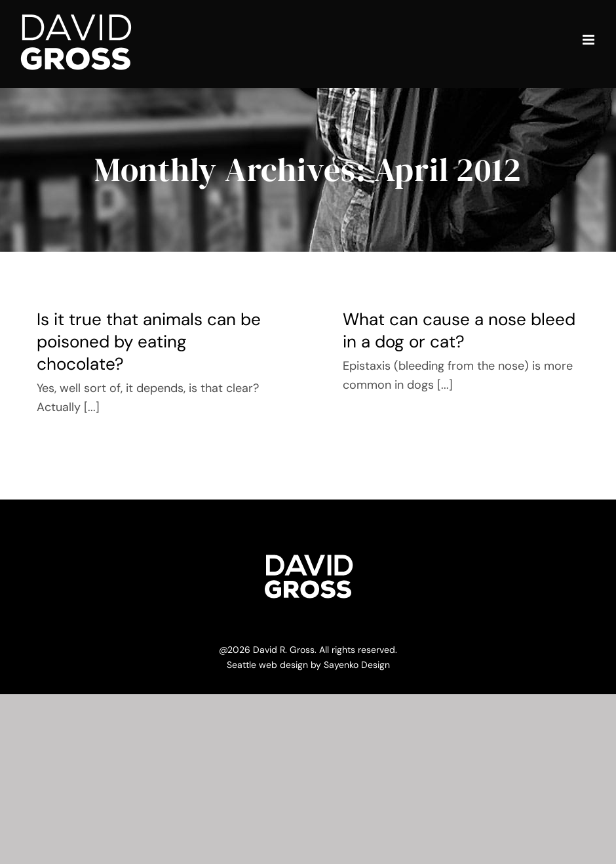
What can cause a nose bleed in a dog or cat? (459, 330)
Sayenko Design (357, 665)
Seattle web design (267, 665)
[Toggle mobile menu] (589, 40)
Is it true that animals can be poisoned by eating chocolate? (149, 342)
